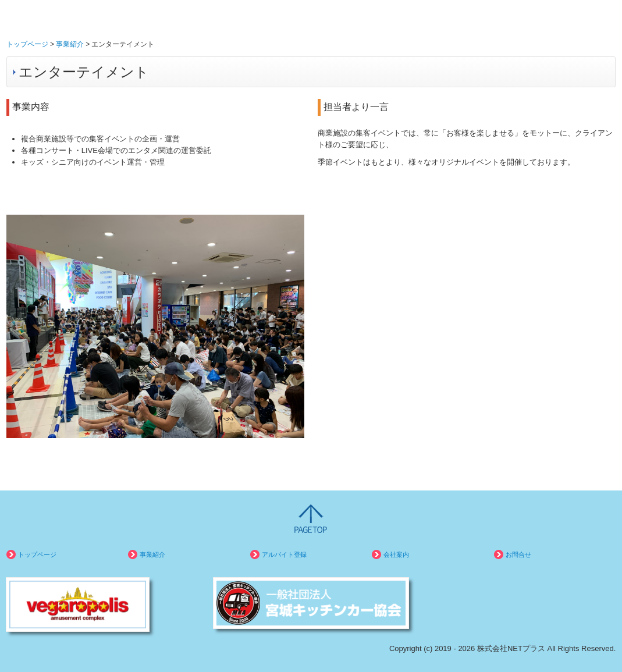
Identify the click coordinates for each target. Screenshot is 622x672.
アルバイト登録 (284, 554)
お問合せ (518, 554)
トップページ (37, 554)
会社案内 (396, 554)
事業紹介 (152, 554)
